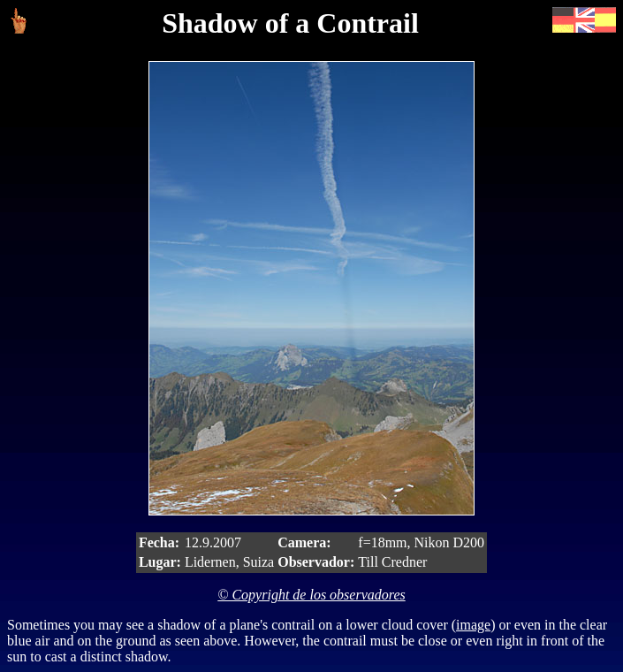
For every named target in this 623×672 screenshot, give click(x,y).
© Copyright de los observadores (311, 595)
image (473, 625)
